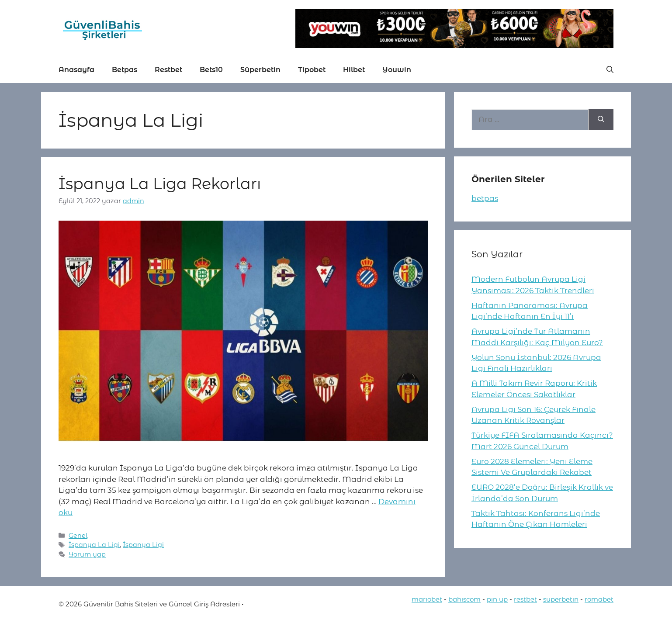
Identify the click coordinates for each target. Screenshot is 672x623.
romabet (599, 599)
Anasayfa (76, 70)
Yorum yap (87, 554)
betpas (485, 198)
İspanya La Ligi (94, 545)
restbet (525, 599)
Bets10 (211, 70)
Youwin (397, 70)
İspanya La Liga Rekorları (160, 184)
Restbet (168, 70)
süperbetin (561, 599)
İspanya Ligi (143, 545)
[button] (610, 70)
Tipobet (312, 70)
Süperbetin (260, 70)
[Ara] (601, 120)
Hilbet (354, 70)
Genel (78, 536)
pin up (497, 599)
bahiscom (464, 599)
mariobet (427, 599)
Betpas (125, 70)
